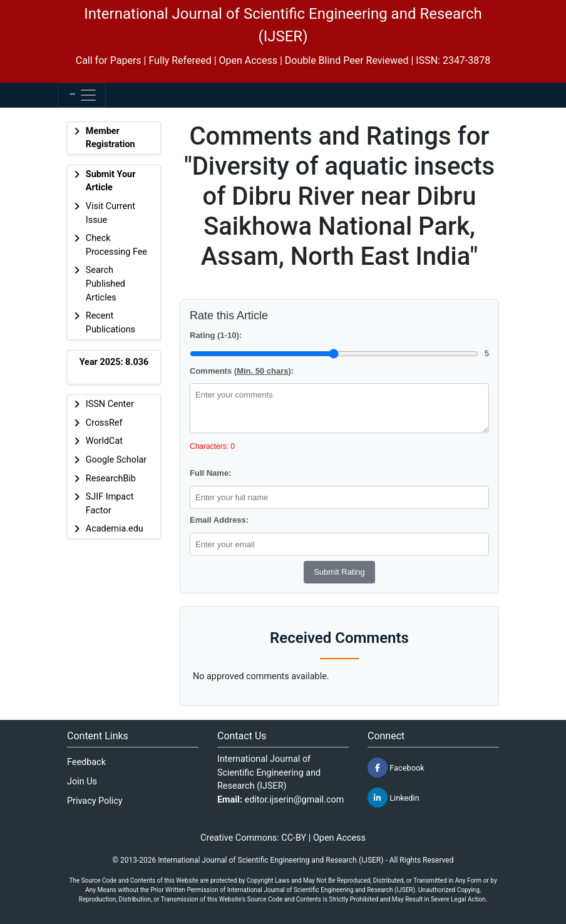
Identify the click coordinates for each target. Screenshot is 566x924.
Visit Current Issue (111, 213)
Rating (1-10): (216, 335)
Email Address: (219, 520)
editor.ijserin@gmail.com (295, 800)
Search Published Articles (105, 284)
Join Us (82, 782)
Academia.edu (115, 529)
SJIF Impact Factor (110, 504)
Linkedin (394, 798)
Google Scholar (116, 460)
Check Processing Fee (116, 245)
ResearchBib (111, 479)
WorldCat (104, 441)
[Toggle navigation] (82, 95)
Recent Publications (111, 323)
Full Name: (210, 473)
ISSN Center (110, 404)
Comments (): (242, 371)
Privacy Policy (95, 801)
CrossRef (104, 423)
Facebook (396, 767)
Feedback (86, 762)
